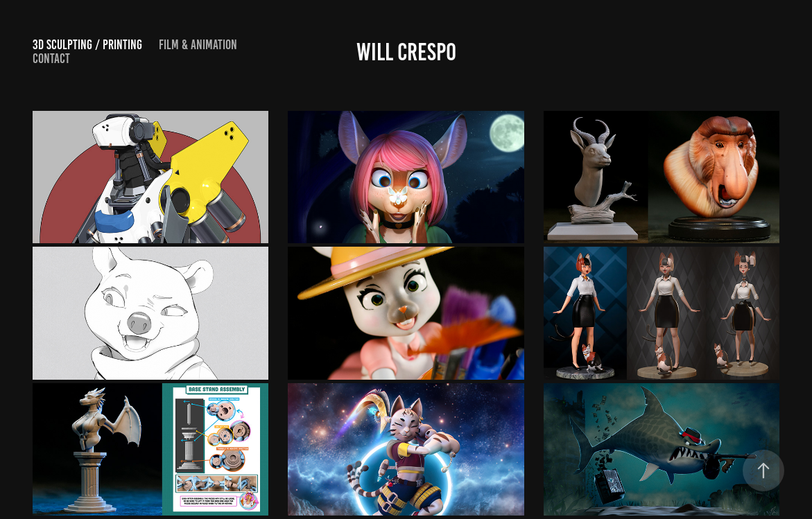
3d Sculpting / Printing (87, 45)
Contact (51, 59)
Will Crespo (406, 52)
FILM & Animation (198, 45)
